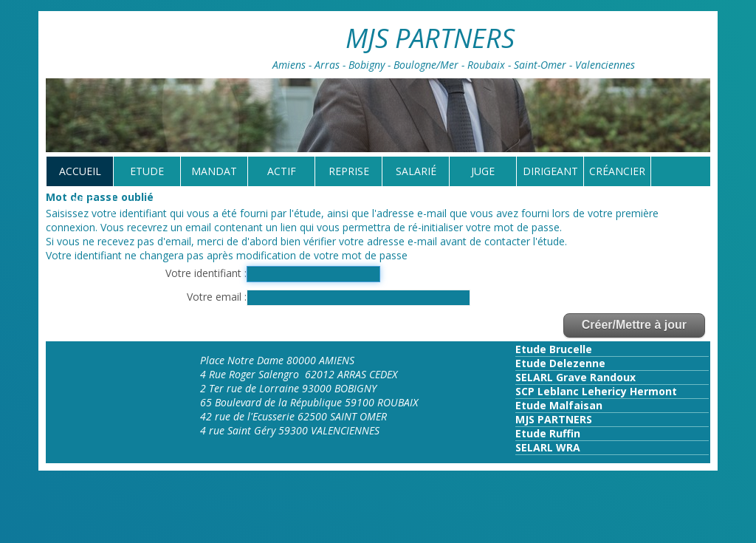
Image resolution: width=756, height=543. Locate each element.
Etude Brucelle (554, 349)
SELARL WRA (548, 447)
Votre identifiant (205, 273)
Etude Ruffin (548, 433)
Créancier (617, 171)
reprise (349, 171)
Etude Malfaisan (559, 405)
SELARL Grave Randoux (575, 377)
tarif (79, 201)
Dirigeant (550, 171)
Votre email (216, 297)
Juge (483, 171)
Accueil (80, 171)
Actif (282, 171)
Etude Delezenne (560, 363)
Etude (147, 171)
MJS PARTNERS (554, 419)
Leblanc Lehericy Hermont (606, 391)
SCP (525, 391)
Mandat (214, 171)
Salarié (416, 171)
